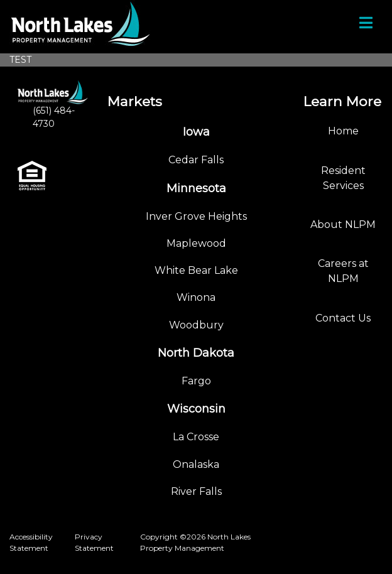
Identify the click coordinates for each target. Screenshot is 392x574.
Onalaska (196, 464)
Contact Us (343, 318)
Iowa (196, 132)
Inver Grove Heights (196, 216)
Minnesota (196, 188)
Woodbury (196, 325)
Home (343, 131)
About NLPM (343, 225)
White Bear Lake (196, 270)
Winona (196, 297)
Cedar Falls (196, 160)
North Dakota (196, 353)
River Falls (196, 491)
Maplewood (196, 243)
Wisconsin (196, 409)
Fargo (196, 381)
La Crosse (196, 437)
